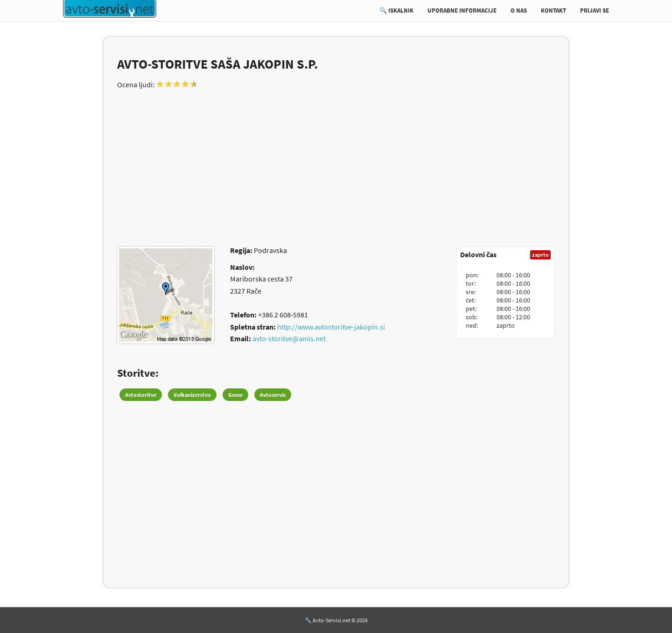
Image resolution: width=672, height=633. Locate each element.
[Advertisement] (336, 162)
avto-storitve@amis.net (289, 338)
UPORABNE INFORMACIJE (462, 11)
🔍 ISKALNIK (396, 11)
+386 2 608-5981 (283, 315)
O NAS (519, 11)
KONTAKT (553, 11)
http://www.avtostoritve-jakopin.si (331, 327)
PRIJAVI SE (595, 11)
